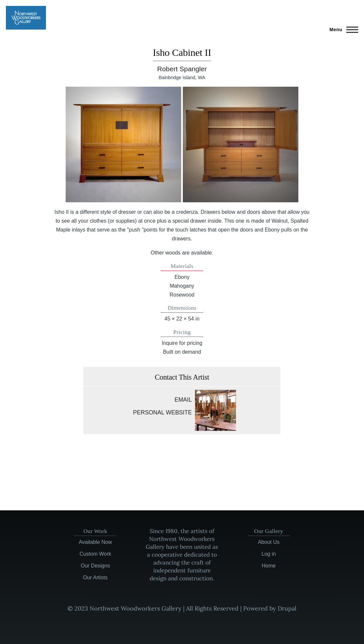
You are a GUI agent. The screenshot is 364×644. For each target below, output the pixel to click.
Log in (269, 554)
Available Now (95, 542)
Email (183, 400)
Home (269, 566)
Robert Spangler (182, 69)
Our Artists (95, 577)
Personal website (162, 412)
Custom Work (95, 554)
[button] (123, 144)
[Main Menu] (342, 30)
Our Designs (95, 566)
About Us (269, 542)
